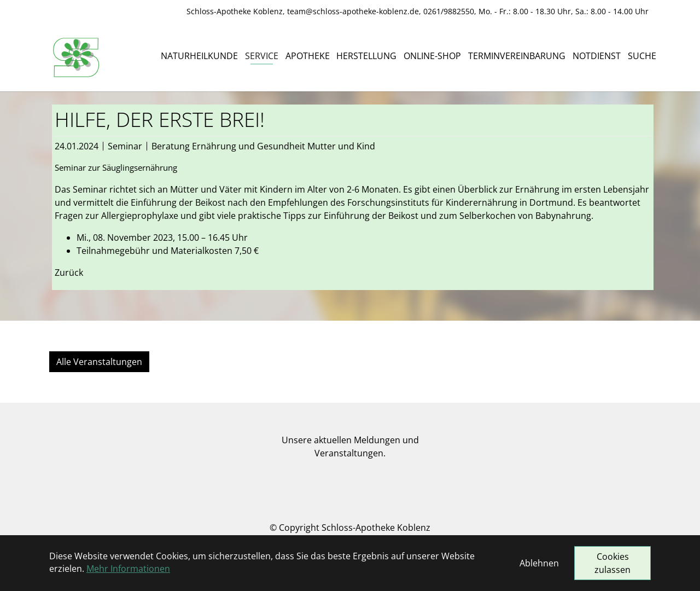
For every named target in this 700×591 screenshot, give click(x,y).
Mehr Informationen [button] (128, 569)
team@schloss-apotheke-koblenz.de (353, 11)
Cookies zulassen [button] (612, 563)
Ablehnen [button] (539, 563)
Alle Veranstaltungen (99, 362)
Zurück (69, 273)
